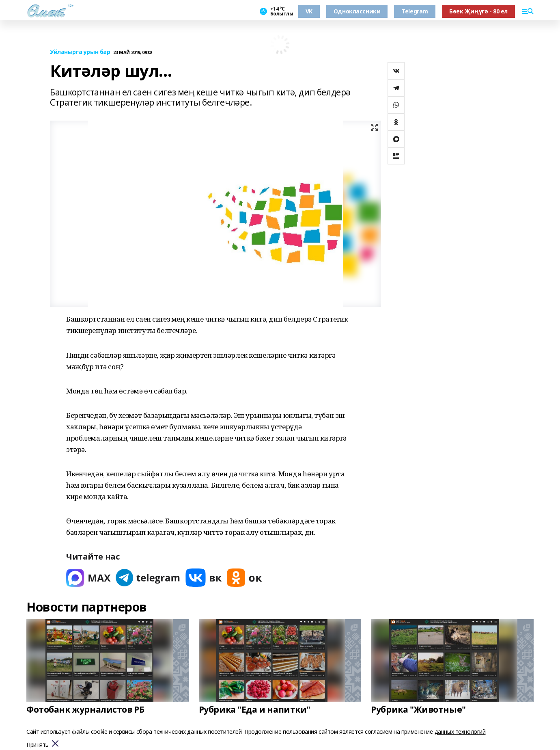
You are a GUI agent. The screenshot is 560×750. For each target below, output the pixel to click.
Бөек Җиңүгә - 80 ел (478, 11)
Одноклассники (357, 11)
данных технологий (460, 732)
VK (309, 11)
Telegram (415, 11)
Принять (38, 745)
